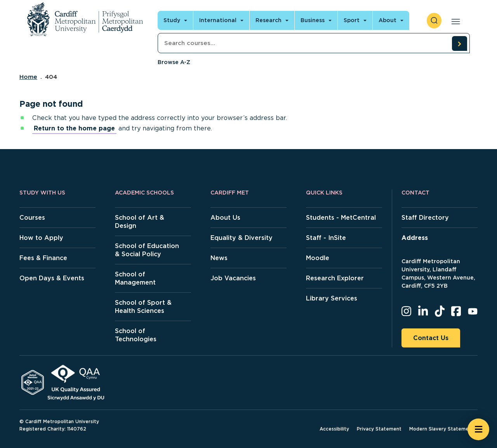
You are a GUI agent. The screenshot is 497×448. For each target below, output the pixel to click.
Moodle (318, 258)
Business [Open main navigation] (313, 20)
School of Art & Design (140, 222)
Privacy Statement (379, 429)
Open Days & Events (52, 278)
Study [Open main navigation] (172, 20)
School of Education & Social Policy (147, 250)
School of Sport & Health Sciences (143, 307)
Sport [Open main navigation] (352, 20)
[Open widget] (478, 429)
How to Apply (41, 238)
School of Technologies (136, 335)
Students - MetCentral (341, 218)
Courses (32, 218)
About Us (225, 218)
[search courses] (459, 43)
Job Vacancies (233, 278)
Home (28, 77)
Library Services (332, 298)
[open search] (434, 21)
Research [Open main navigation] (268, 20)
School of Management (135, 278)
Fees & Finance (43, 258)
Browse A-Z (174, 62)
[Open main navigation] (454, 21)
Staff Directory (425, 218)
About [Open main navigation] (388, 20)
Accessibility (334, 429)
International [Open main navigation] (218, 20)
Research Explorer (335, 278)
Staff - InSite (326, 238)
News (219, 258)
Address (415, 238)
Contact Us (431, 338)
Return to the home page (74, 128)
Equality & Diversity (242, 238)
